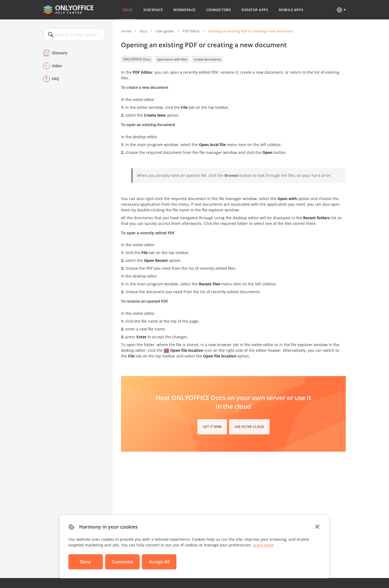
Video (57, 66)
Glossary (60, 53)
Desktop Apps (255, 10)
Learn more (263, 545)
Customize (122, 562)
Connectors (219, 10)
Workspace (185, 10)
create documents (207, 59)
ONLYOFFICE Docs (137, 59)
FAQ (56, 79)
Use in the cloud (249, 427)
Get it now (212, 427)
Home (126, 31)
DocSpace (153, 10)
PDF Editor (191, 31)
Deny (86, 562)
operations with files (172, 59)
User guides (165, 31)
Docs (128, 10)
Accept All (159, 562)
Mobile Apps (291, 10)
